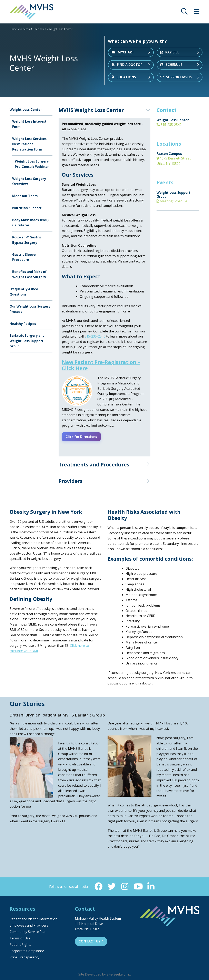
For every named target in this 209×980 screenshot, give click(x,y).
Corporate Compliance (27, 950)
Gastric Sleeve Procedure (24, 257)
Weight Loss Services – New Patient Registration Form (31, 144)
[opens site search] (184, 13)
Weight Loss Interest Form (29, 124)
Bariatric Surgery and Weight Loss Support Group (27, 341)
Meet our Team (25, 196)
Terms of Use (20, 938)
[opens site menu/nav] (197, 13)
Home (13, 29)
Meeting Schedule (172, 201)
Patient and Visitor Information (33, 919)
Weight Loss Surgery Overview (29, 181)
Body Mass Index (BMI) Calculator (30, 223)
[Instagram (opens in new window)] (125, 886)
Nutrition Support (27, 208)
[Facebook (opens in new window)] (99, 886)
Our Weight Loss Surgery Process (30, 309)
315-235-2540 (169, 125)
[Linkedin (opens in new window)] (151, 886)
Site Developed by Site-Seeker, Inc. (105, 974)
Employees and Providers (29, 925)
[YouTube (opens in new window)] (138, 886)
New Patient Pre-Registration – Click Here (101, 365)
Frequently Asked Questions (24, 292)
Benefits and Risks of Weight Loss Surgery (29, 274)
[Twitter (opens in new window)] (112, 886)
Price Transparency (24, 957)
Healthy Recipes (23, 324)
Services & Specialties (33, 29)
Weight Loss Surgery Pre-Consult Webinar (32, 164)
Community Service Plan (28, 931)
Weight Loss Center (26, 110)
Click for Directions (82, 436)
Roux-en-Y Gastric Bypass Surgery (27, 240)
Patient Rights (20, 944)
